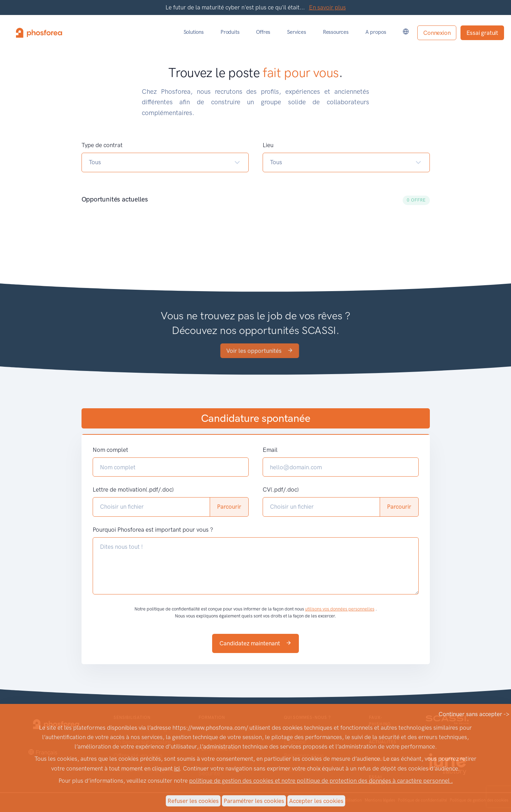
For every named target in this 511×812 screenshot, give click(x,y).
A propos (376, 32)
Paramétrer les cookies (254, 801)
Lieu (268, 145)
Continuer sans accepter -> (474, 714)
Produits (230, 32)
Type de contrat (102, 145)
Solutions (194, 32)
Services (296, 32)
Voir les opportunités (280, 351)
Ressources (336, 32)
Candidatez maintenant (255, 643)
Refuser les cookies (193, 801)
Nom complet (110, 450)
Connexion (437, 33)
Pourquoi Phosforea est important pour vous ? (153, 530)
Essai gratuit (482, 33)
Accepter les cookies (316, 801)
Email (270, 450)
